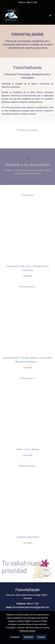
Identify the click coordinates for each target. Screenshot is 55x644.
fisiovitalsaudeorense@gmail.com (31, 607)
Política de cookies (27, 631)
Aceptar (41, 637)
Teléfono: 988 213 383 (28, 2)
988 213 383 (33, 604)
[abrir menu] (50, 15)
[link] (11, 15)
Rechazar (29, 637)
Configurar (15, 637)
